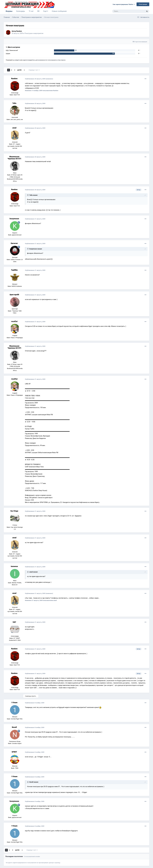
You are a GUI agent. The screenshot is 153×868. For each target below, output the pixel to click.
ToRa (14, 103)
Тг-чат (31, 11)
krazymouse (14, 219)
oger (14, 622)
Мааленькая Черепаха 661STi (14, 158)
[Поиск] (124, 11)
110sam (14, 703)
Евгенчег (14, 243)
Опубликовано (35, 79)
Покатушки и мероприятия (34, 33)
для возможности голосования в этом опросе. (50, 60)
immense (14, 566)
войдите (17, 60)
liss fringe (14, 511)
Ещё (46, 11)
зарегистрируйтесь (29, 60)
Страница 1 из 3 (34, 70)
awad (14, 128)
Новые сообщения (59, 11)
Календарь (21, 11)
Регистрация (143, 4)
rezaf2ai (14, 321)
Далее (19, 70)
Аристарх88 (14, 295)
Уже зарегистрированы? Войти (124, 4)
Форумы (9, 12)
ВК (38, 11)
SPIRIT (14, 752)
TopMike (14, 270)
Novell (14, 727)
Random (19, 31)
